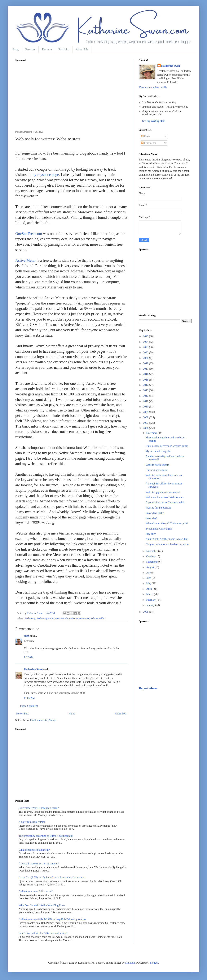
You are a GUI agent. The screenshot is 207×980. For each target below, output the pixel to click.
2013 (146, 390)
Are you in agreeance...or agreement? (39, 864)
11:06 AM (29, 698)
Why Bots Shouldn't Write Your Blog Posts (42, 905)
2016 (146, 374)
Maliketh (130, 963)
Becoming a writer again (159, 529)
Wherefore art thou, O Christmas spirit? (167, 523)
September (152, 562)
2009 (146, 412)
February (151, 600)
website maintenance (79, 618)
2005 (146, 612)
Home (72, 714)
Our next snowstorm (156, 470)
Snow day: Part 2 (155, 513)
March (150, 594)
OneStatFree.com (29, 234)
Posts (145, 136)
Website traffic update (157, 465)
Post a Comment (29, 706)
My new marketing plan (158, 451)
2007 (146, 423)
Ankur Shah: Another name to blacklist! (167, 539)
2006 (146, 428)
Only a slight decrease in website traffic (167, 446)
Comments (148, 143)
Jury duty (151, 534)
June (149, 578)
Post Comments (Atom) (43, 720)
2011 (146, 401)
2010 (146, 407)
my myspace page (45, 175)
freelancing (30, 618)
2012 (146, 396)
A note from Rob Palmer (32, 822)
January (151, 605)
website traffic (97, 618)
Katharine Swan (33, 669)
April (149, 589)
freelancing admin (45, 618)
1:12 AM (29, 657)
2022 (146, 353)
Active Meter (25, 260)
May (149, 584)
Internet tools (62, 618)
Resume (47, 49)
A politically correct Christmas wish (165, 503)
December (152, 433)
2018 (146, 363)
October (151, 556)
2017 (146, 369)
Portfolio (64, 49)
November (152, 551)
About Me (82, 49)
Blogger (154, 963)
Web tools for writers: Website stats (165, 497)
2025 (146, 336)
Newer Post (22, 714)
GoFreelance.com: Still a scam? (36, 891)
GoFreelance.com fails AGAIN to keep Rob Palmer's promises (52, 919)
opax (27, 636)
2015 (146, 380)
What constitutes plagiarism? (34, 850)
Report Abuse (148, 688)
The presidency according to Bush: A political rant (46, 836)
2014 (146, 385)
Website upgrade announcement (163, 492)
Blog (16, 49)
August (150, 567)
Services (30, 49)
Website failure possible (158, 508)
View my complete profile (153, 87)
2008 (146, 418)
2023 (146, 347)
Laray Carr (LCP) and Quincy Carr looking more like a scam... (52, 878)
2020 (146, 358)
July (149, 573)
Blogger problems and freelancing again (167, 544)
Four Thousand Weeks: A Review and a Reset (43, 933)
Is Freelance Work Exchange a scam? (39, 808)
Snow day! (151, 518)
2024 (146, 342)
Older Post (121, 714)
